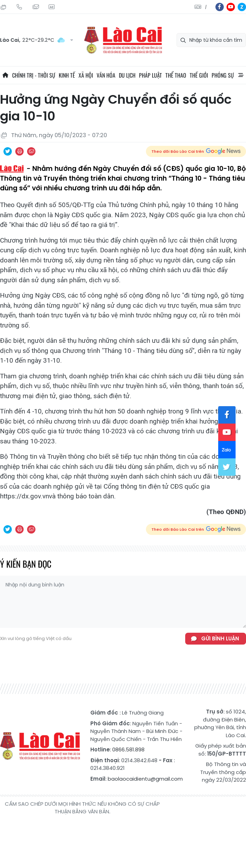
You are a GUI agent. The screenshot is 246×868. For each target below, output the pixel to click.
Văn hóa (106, 75)
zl (242, 7)
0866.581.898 (128, 749)
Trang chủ (5, 75)
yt (231, 7)
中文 (206, 7)
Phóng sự (223, 75)
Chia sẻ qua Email (31, 151)
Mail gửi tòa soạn (35, 7)
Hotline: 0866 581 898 (19, 7)
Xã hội (86, 75)
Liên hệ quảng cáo (51, 7)
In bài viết (19, 151)
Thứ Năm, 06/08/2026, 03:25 (3, 7)
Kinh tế (67, 75)
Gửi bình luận (220, 638)
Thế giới (199, 75)
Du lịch (127, 75)
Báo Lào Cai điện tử (123, 40)
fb (220, 7)
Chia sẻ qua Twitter (8, 151)
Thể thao (176, 75)
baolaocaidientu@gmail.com (145, 779)
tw (227, 467)
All (241, 75)
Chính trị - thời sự (34, 75)
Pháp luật (150, 75)
